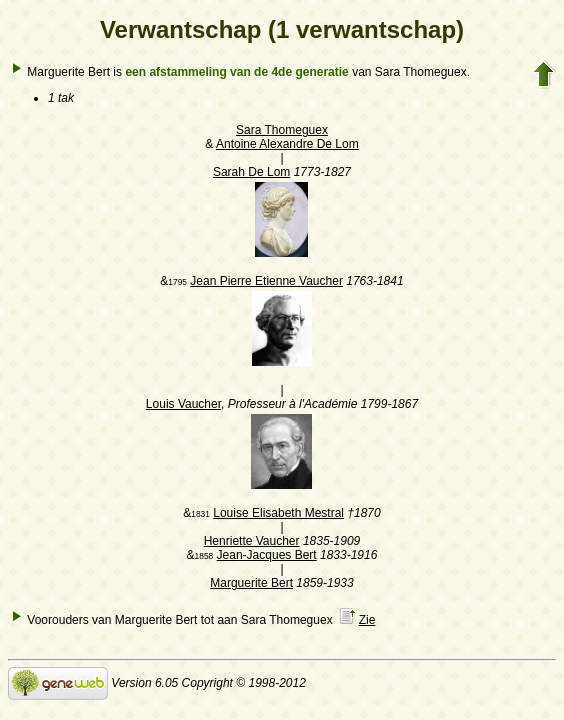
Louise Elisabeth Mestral (278, 513)
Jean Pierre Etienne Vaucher (266, 281)
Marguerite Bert (251, 583)
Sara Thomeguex (282, 130)
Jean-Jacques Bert (267, 555)
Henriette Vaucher (252, 541)
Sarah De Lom (251, 172)
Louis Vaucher (183, 404)
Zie (367, 620)
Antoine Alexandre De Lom (287, 144)
